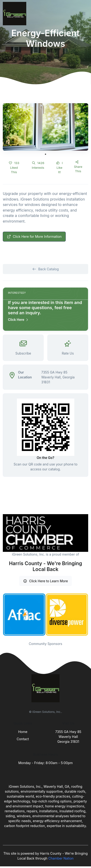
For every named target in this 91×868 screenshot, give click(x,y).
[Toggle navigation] (84, 14)
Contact (23, 739)
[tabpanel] (45, 127)
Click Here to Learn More (46, 581)
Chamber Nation (61, 858)
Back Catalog (45, 269)
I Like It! (59, 167)
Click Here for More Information (34, 236)
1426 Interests (38, 165)
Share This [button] (78, 167)
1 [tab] (45, 154)
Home (23, 732)
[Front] (15, 14)
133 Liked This (14, 167)
